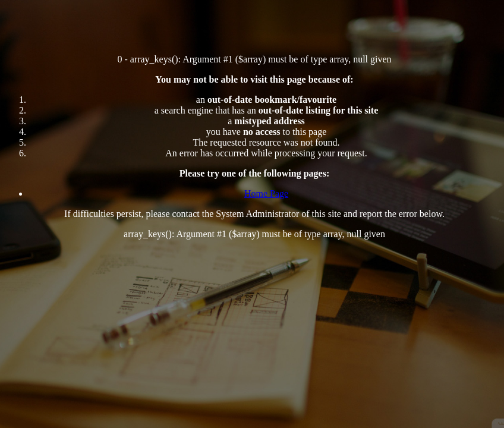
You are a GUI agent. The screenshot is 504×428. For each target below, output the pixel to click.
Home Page (266, 193)
